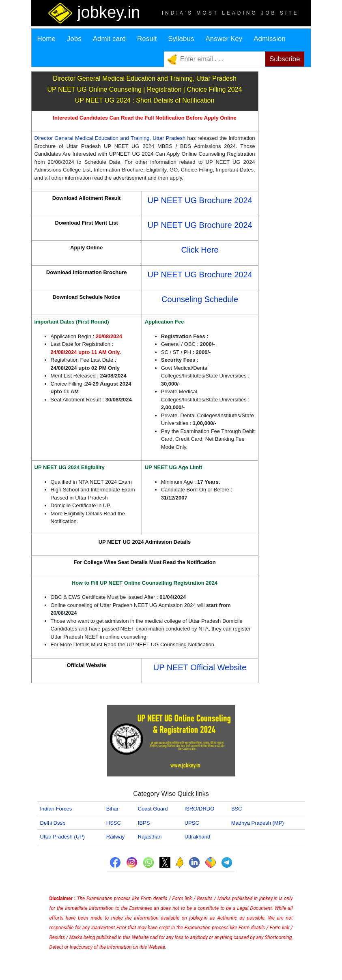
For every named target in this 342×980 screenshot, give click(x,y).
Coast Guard (153, 809)
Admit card (109, 39)
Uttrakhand (198, 837)
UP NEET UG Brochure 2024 (200, 200)
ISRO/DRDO (200, 809)
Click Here (200, 250)
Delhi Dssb (53, 823)
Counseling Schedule (200, 299)
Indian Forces (56, 809)
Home (46, 39)
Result (147, 39)
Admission (269, 39)
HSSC (114, 823)
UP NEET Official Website (200, 667)
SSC (237, 809)
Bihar (112, 809)
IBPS (144, 823)
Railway (116, 837)
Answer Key (224, 39)
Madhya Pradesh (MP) (258, 823)
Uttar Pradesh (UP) (63, 837)
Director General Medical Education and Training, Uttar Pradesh (110, 138)
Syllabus (181, 39)
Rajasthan (150, 837)
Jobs (74, 39)
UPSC (192, 823)
